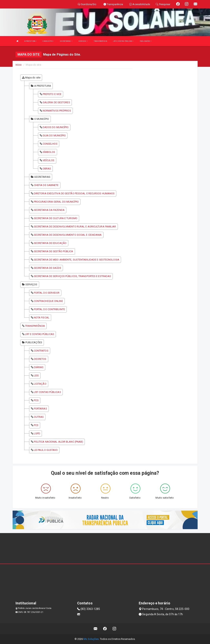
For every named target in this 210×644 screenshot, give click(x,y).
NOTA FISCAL (42, 318)
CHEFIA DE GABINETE (46, 185)
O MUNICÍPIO (48, 41)
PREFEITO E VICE (52, 94)
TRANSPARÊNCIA (100, 41)
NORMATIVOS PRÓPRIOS (57, 111)
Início (19, 65)
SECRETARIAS (66, 41)
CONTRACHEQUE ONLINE (48, 301)
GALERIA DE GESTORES (56, 102)
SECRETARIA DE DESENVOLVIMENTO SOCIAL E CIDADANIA (68, 235)
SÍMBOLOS (49, 152)
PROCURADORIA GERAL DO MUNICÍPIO (56, 202)
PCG (36, 400)
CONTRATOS (41, 351)
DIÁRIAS (39, 367)
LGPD (37, 433)
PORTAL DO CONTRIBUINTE (49, 309)
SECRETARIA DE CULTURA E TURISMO (56, 218)
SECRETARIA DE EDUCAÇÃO (50, 243)
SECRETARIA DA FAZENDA (49, 210)
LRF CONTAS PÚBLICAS (47, 392)
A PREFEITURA (31, 41)
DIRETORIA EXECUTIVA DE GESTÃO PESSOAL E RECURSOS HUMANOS (74, 193)
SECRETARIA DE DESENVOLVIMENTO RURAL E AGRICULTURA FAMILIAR (75, 227)
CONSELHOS (50, 144)
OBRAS (47, 169)
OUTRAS (39, 417)
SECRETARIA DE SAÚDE (48, 268)
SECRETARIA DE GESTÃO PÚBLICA (54, 251)
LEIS (36, 376)
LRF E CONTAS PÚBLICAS (123, 41)
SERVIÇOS (83, 41)
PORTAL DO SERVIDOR (47, 293)
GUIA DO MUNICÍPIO (54, 135)
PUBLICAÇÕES (146, 41)
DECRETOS (40, 359)
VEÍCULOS (49, 160)
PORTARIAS (40, 409)
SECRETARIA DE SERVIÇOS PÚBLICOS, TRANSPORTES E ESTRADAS (73, 276)
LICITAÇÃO (40, 384)
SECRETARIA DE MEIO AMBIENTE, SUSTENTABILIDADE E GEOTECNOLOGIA (77, 260)
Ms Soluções (91, 639)
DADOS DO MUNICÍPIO (56, 127)
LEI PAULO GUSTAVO (46, 450)
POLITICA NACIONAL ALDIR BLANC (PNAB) (59, 442)
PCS (36, 425)
